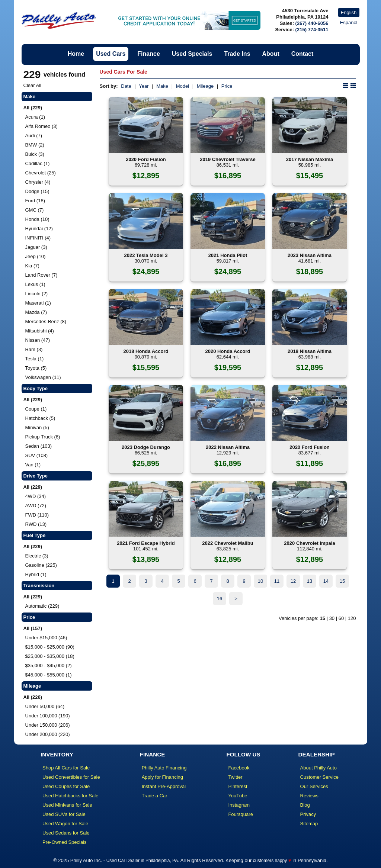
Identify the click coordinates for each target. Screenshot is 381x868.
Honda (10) (37, 219)
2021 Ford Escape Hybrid (146, 543)
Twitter (235, 777)
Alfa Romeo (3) (41, 126)
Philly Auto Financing (164, 768)
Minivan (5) (37, 427)
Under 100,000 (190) (48, 716)
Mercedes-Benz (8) (46, 322)
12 (293, 581)
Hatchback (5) (40, 418)
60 (341, 618)
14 (326, 581)
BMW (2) (35, 145)
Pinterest (238, 786)
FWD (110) (37, 515)
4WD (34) (36, 496)
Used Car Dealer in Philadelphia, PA (142, 861)
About (271, 54)
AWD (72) (36, 506)
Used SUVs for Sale (64, 814)
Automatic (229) (42, 606)
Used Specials (192, 54)
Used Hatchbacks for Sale (70, 796)
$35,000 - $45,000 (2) (49, 666)
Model (183, 86)
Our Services (314, 786)
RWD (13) (36, 524)
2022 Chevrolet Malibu (228, 543)
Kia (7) (32, 266)
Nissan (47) (38, 340)
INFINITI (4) (38, 238)
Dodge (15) (37, 191)
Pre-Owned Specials (65, 842)
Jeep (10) (36, 256)
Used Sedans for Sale (66, 833)
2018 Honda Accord (146, 351)
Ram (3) (34, 349)
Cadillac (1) (38, 163)
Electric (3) (37, 556)
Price (227, 86)
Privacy (308, 814)
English (349, 12)
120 (352, 618)
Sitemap (309, 824)
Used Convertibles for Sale (71, 777)
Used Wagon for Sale (65, 824)
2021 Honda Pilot (228, 255)
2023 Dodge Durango (146, 447)
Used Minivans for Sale (67, 805)
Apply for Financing (162, 777)
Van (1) (33, 465)
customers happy (270, 861)
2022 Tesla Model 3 (146, 255)
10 (260, 581)
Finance (148, 54)
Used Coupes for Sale (66, 786)
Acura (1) (35, 117)
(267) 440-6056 (312, 23)
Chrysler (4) (38, 182)
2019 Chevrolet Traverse (228, 159)
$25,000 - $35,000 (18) (50, 656)
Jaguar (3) (36, 247)
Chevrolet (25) (41, 173)
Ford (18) (35, 201)
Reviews (309, 796)
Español (349, 22)
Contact (302, 54)
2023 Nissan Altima (310, 255)
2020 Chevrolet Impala (309, 543)
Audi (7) (34, 136)
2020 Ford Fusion (146, 159)
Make (162, 86)
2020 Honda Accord (228, 351)
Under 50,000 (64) (45, 706)
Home (76, 54)
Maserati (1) (38, 303)
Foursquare (240, 814)
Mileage (205, 86)
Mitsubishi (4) (40, 331)
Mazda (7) (36, 312)
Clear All (32, 85)
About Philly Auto (318, 768)
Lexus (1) (35, 284)
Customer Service (319, 777)
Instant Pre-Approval (164, 786)
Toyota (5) (36, 368)
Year (144, 86)
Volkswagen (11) (43, 377)
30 (332, 618)
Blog (305, 805)
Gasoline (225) (41, 565)
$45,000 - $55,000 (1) (49, 675)
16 (220, 599)
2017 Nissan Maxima (310, 159)
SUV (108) (37, 455)
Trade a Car (155, 796)
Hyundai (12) (39, 229)
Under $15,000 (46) (46, 638)
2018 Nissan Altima (310, 351)
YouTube (238, 796)
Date (126, 86)
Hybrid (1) (36, 574)
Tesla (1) (35, 359)
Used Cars (111, 54)
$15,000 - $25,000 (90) (50, 647)
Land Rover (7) (41, 275)
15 (342, 581)
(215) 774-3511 (312, 30)
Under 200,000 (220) (48, 734)
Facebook (239, 768)
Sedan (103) (39, 446)
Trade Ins (237, 54)
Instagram (239, 805)
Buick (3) (35, 154)
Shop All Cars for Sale (66, 768)
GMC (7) (35, 210)
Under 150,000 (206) (48, 725)
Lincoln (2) (37, 294)
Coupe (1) (36, 409)
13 (310, 581)
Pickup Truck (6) (43, 437)
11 (277, 581)
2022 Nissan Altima (228, 447)
